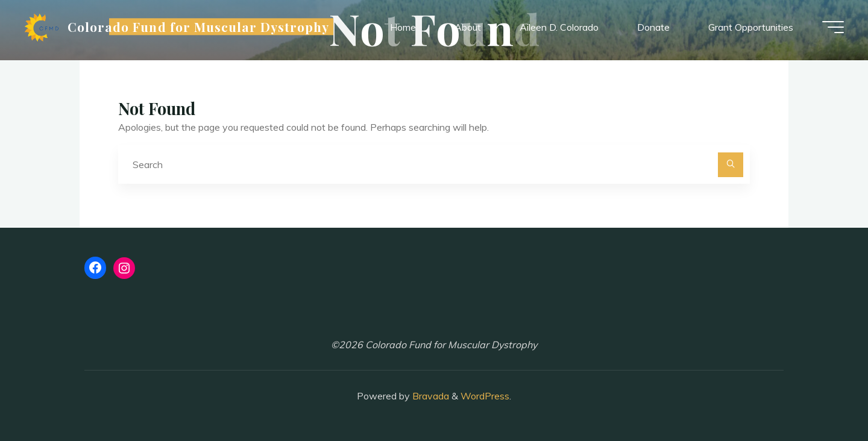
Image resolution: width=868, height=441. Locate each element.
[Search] (731, 165)
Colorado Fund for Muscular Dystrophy (198, 27)
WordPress (485, 396)
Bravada (429, 396)
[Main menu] (833, 27)
